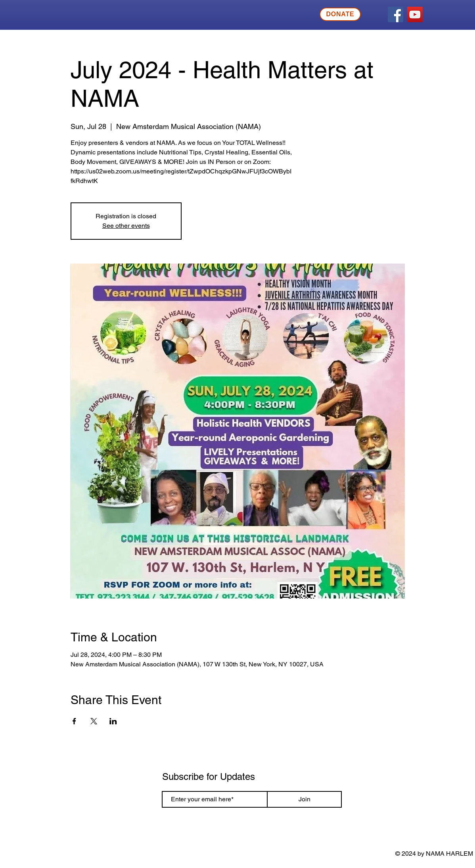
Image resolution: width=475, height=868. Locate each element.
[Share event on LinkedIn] (113, 721)
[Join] (304, 799)
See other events (126, 226)
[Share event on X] (94, 721)
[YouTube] (415, 14)
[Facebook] (396, 14)
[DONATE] (340, 14)
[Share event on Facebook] (74, 721)
